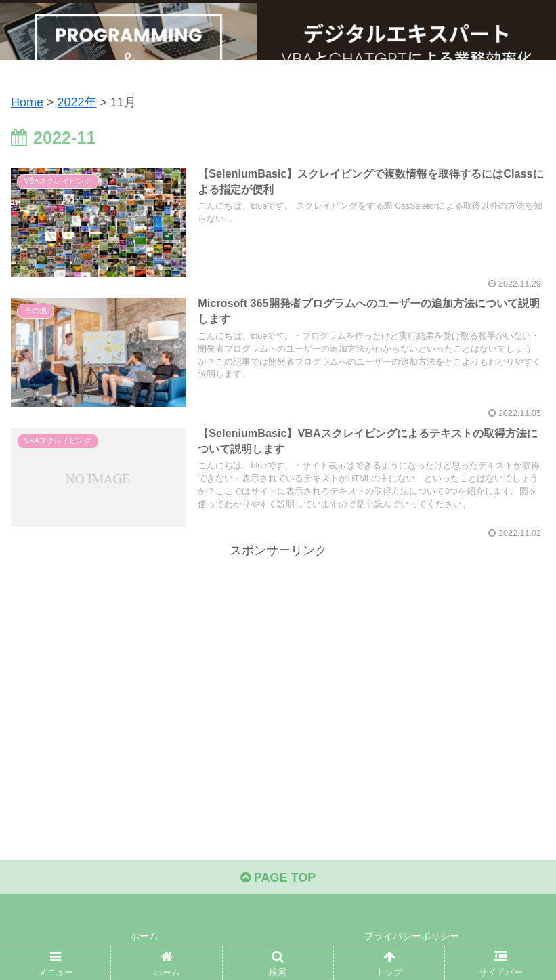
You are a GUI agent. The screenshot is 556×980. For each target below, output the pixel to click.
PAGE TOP (278, 878)
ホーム (144, 936)
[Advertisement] (278, 656)
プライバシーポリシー (412, 936)
